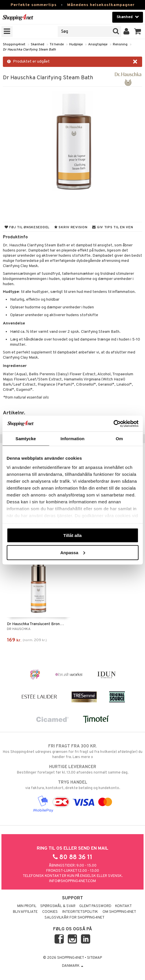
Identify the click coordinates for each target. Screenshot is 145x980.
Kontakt (123, 906)
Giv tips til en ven (113, 227)
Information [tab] (73, 439)
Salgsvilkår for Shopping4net (75, 918)
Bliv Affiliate (25, 912)
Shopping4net (14, 45)
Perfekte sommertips (34, 5)
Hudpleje (76, 45)
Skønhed (37, 45)
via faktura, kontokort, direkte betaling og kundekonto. (72, 785)
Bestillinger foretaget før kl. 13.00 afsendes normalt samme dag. (72, 770)
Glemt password (95, 906)
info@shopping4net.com (72, 881)
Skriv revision (71, 227)
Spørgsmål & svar (58, 906)
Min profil (27, 906)
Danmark (73, 966)
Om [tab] (119, 439)
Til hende (57, 45)
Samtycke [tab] (26, 439)
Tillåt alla (73, 535)
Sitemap (94, 958)
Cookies (50, 912)
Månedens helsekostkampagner (101, 5)
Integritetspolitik (80, 912)
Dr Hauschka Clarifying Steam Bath (29, 50)
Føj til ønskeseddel (27, 227)
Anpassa (73, 552)
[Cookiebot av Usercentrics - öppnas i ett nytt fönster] (113, 424)
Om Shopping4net (119, 912)
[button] (138, 32)
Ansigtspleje (98, 45)
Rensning (120, 45)
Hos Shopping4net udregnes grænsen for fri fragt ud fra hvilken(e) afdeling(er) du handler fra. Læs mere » (72, 751)
